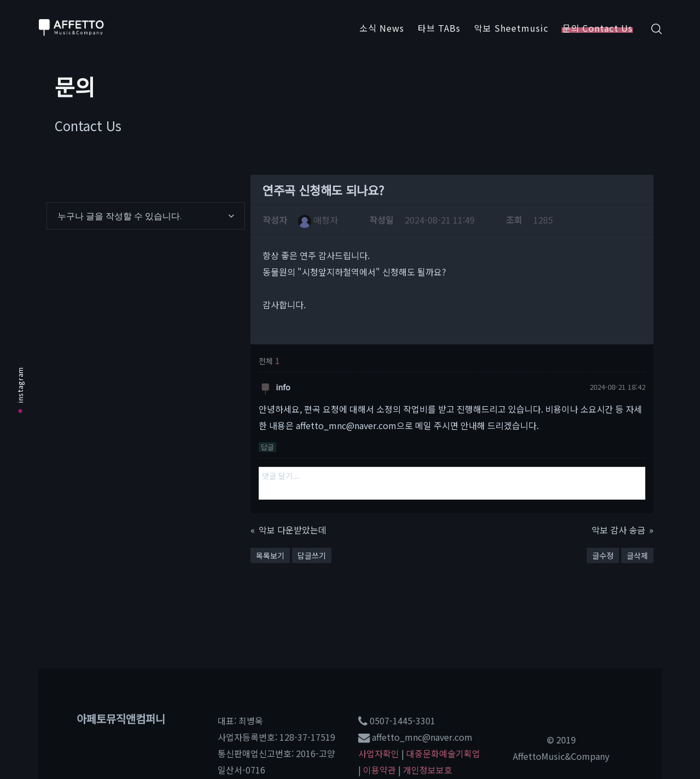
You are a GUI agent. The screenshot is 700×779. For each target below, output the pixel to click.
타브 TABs (439, 28)
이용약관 (380, 770)
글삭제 (637, 555)
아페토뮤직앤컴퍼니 (121, 719)
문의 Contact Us (597, 28)
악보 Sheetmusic (511, 28)
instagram (20, 389)
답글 (267, 447)
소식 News (382, 28)
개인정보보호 (428, 770)
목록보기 (270, 555)
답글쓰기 (312, 555)
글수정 (603, 555)
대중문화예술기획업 (443, 753)
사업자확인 (379, 753)
